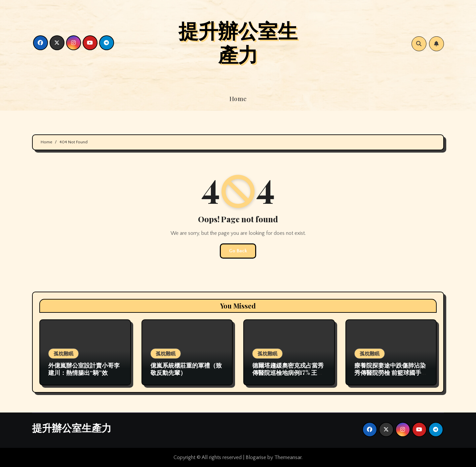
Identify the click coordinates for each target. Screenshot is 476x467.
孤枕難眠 (63, 353)
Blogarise (256, 457)
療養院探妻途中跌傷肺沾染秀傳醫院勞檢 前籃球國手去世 (391, 372)
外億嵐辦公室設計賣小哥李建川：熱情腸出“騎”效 (84, 369)
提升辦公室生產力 (238, 42)
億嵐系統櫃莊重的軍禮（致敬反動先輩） (186, 369)
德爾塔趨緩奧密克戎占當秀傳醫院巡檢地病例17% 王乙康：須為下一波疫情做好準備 (288, 376)
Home (238, 99)
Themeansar (288, 457)
